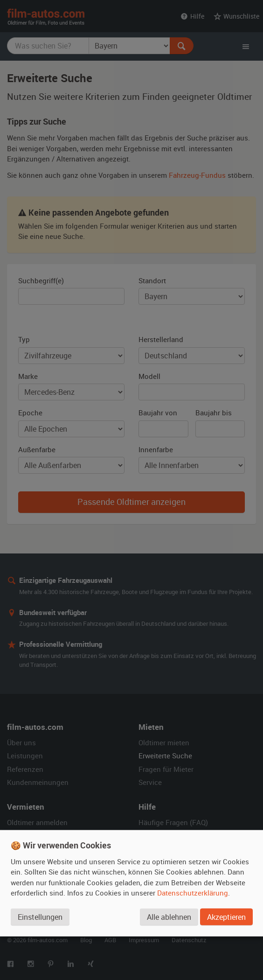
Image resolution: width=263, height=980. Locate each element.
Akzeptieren (226, 917)
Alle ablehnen (169, 917)
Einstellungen (40, 917)
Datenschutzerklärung (193, 893)
